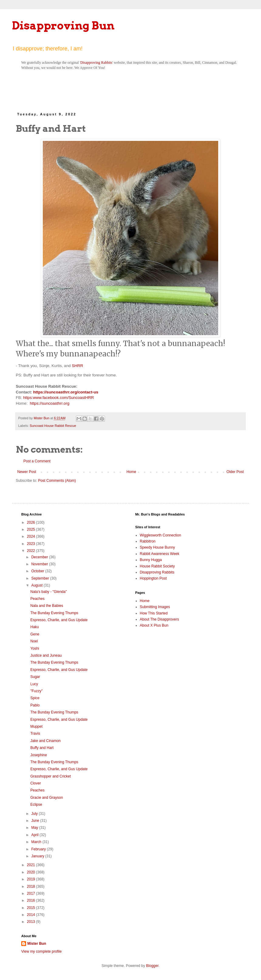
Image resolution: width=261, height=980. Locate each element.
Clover (36, 783)
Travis (35, 733)
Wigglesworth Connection (161, 535)
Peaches (37, 599)
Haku (35, 627)
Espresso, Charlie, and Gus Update (59, 620)
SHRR (77, 366)
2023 (32, 544)
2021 (32, 865)
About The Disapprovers (159, 619)
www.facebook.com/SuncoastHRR (63, 398)
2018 (32, 886)
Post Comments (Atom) (57, 481)
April (35, 835)
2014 (32, 915)
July (35, 814)
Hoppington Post (153, 578)
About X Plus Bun (154, 625)
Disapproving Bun (63, 26)
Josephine (39, 755)
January (38, 856)
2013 (32, 922)
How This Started (154, 613)
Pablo (35, 705)
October (38, 571)
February (39, 849)
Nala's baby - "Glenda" (49, 592)
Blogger (152, 966)
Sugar (35, 677)
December (40, 557)
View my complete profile (41, 951)
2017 (32, 893)
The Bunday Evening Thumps (54, 613)
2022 (32, 551)
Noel (34, 641)
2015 (32, 908)
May (35, 828)
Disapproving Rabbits (96, 63)
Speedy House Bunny (158, 547)
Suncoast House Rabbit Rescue (53, 426)
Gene (35, 634)
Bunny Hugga (151, 560)
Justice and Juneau (46, 655)
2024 (32, 536)
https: (28, 398)
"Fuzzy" (37, 691)
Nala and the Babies (47, 606)
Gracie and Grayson (47, 798)
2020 (32, 872)
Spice (35, 698)
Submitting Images (155, 607)
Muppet (36, 726)
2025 (32, 529)
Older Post (235, 472)
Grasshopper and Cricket (51, 776)
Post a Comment (37, 461)
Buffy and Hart (42, 748)
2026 (32, 522)
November (40, 564)
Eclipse (36, 805)
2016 (32, 900)
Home (131, 472)
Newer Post (27, 472)
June (36, 821)
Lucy (34, 684)
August (37, 585)
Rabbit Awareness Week (160, 554)
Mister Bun (37, 944)
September (41, 578)
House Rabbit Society (157, 566)
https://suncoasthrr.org (49, 403)
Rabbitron (148, 541)
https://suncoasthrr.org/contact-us (66, 392)
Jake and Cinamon (46, 741)
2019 (32, 879)
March (37, 842)
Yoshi (35, 648)
